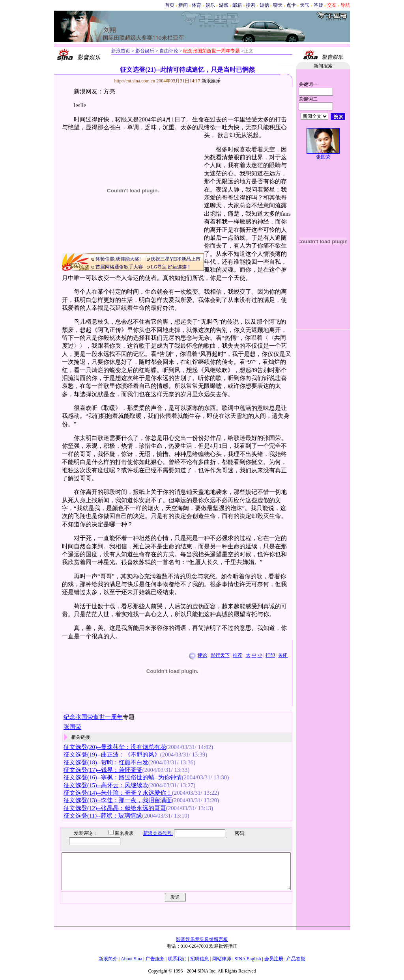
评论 (202, 655)
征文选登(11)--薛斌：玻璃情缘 (103, 816)
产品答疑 (296, 959)
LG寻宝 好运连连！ (171, 267)
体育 (196, 5)
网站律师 (222, 959)
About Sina (131, 959)
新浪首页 (121, 51)
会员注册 (274, 959)
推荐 (238, 655)
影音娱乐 (145, 51)
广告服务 (155, 959)
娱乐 (210, 5)
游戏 (224, 5)
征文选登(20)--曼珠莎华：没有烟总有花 (115, 747)
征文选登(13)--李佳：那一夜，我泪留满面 (118, 800)
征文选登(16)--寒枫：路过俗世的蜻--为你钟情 (123, 777)
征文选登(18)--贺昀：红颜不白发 (106, 762)
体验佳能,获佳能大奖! (118, 259)
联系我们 (177, 959)
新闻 (183, 5)
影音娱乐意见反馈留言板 (202, 939)
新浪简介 (108, 959)
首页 (170, 5)
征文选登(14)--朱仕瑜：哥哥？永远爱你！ (118, 793)
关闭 (283, 655)
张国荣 (323, 157)
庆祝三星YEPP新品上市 (175, 259)
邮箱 (237, 5)
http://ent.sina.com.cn (136, 81)
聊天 (278, 5)
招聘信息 (200, 959)
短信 (264, 5)
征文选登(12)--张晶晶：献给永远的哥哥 (115, 808)
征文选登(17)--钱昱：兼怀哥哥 (103, 770)
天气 (305, 5)
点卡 (291, 5)
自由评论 (168, 51)
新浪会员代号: (152, 833)
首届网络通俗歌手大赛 (119, 267)
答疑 (318, 5)
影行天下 (220, 655)
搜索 (251, 5)
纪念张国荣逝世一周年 (93, 717)
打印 (270, 655)
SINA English (248, 959)
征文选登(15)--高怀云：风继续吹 (106, 785)
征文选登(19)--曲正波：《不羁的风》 (112, 755)
